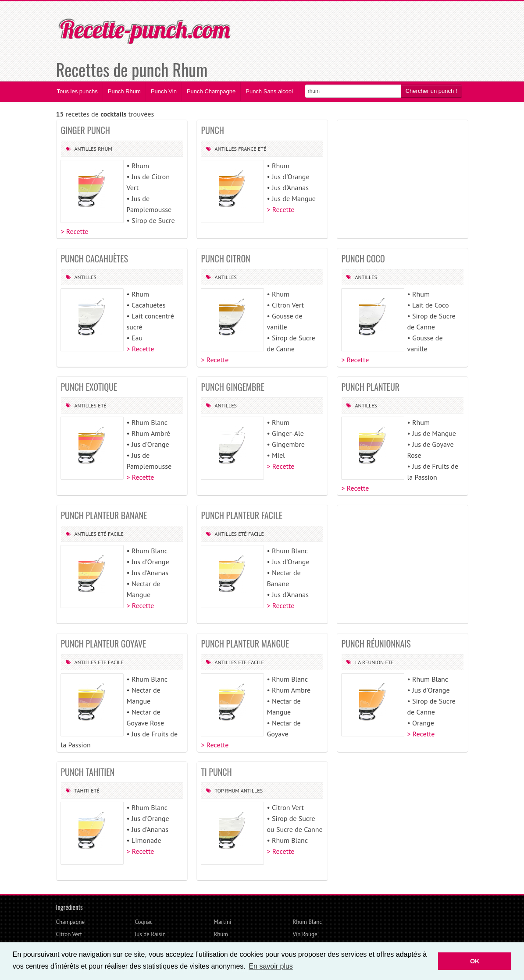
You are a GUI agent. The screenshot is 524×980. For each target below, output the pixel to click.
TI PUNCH (217, 772)
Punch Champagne (211, 91)
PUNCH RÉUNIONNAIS (376, 644)
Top (219, 791)
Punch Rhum (124, 91)
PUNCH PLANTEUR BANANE (104, 515)
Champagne (71, 922)
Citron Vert (69, 934)
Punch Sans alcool (269, 91)
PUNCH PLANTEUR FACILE (242, 515)
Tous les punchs (77, 91)
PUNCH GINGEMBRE (233, 387)
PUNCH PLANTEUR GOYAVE (104, 644)
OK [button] (475, 961)
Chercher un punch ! (431, 91)
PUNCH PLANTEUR (371, 387)
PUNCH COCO (363, 258)
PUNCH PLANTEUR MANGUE (245, 644)
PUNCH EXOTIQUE (89, 387)
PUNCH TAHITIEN (88, 772)
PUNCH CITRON (226, 258)
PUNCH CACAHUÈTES (94, 258)
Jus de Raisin (150, 934)
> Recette (75, 231)
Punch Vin (164, 91)
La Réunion (369, 662)
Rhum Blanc (308, 922)
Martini (223, 922)
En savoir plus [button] (271, 966)
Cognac (144, 922)
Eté (262, 149)
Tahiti (82, 791)
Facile (116, 534)
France (247, 149)
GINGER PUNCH (86, 130)
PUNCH (213, 130)
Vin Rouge (305, 934)
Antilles (86, 149)
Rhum (105, 149)
